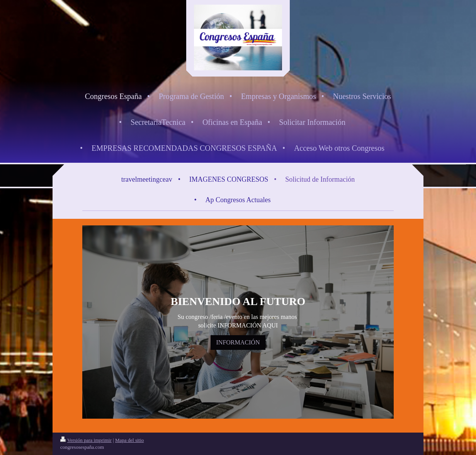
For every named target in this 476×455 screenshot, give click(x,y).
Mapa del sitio (129, 440)
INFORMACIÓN (238, 342)
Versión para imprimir (86, 440)
